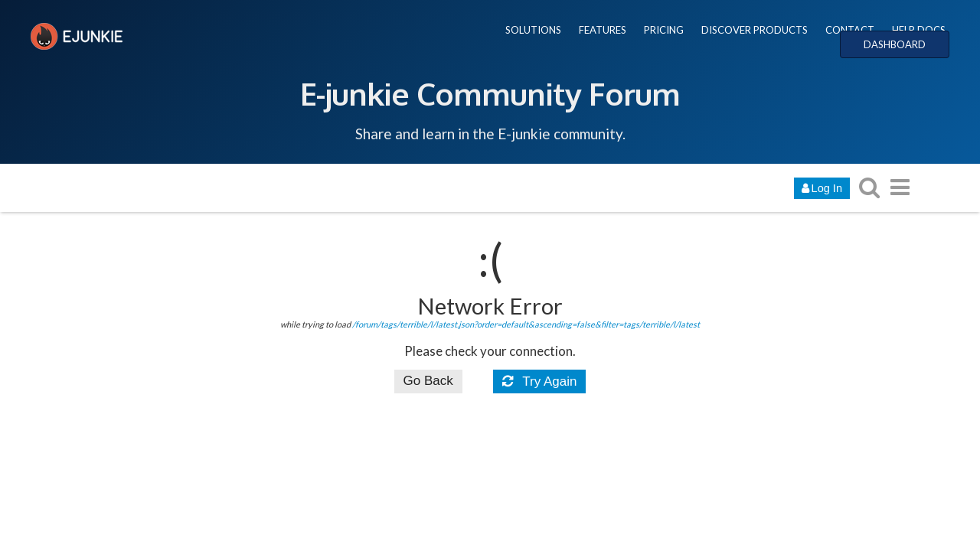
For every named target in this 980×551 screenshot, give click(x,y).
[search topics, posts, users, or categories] (869, 187)
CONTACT (850, 30)
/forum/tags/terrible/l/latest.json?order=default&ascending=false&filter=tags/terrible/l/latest (526, 324)
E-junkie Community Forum (490, 93)
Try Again (540, 381)
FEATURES (603, 30)
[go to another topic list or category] (900, 187)
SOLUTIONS (533, 30)
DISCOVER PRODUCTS (755, 30)
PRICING (664, 30)
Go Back (428, 381)
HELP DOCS (919, 30)
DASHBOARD (895, 44)
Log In (822, 188)
